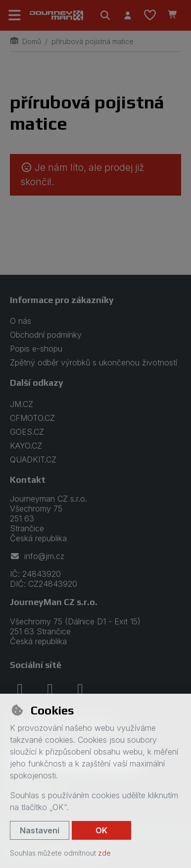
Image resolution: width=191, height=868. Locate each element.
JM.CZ (22, 404)
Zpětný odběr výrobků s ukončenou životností (94, 362)
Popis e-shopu (36, 349)
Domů (25, 41)
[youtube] (80, 689)
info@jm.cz (37, 556)
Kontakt (28, 480)
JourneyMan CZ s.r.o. (54, 602)
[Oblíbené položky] (150, 15)
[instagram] (50, 689)
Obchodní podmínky (46, 335)
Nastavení (40, 830)
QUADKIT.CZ (33, 460)
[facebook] (20, 689)
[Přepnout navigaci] (15, 15)
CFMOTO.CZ (32, 418)
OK (101, 830)
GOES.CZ (27, 432)
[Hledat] (105, 15)
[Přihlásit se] (127, 15)
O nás (21, 321)
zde (104, 853)
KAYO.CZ (26, 446)
